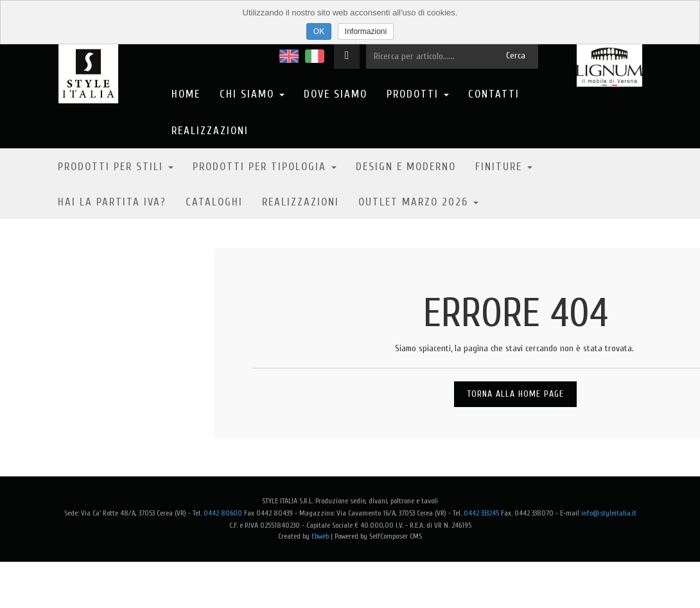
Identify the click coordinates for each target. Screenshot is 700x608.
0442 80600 (223, 513)
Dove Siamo (336, 94)
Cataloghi (214, 202)
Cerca (516, 56)
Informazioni (366, 31)
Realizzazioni (210, 131)
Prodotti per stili (116, 167)
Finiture (504, 167)
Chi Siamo (252, 94)
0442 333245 (481, 513)
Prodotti (418, 94)
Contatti (494, 94)
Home (186, 94)
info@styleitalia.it (609, 513)
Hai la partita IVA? (112, 202)
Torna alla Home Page (515, 394)
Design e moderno (406, 167)
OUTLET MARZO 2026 (418, 202)
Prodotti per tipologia (265, 167)
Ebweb (320, 536)
